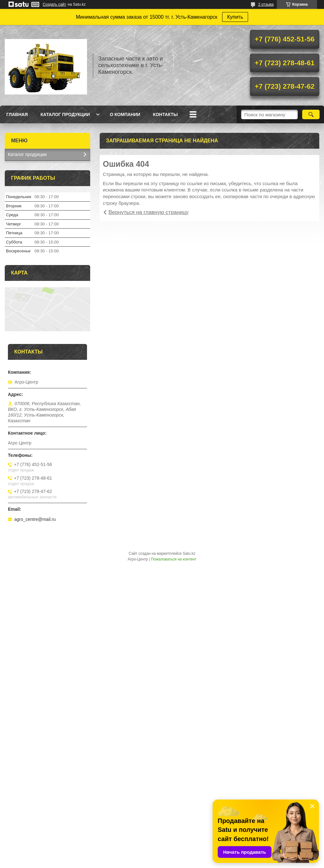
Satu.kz (189, 554)
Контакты (165, 114)
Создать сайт (54, 4)
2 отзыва (266, 4)
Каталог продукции (65, 114)
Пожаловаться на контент (174, 559)
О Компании (125, 114)
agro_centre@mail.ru (35, 519)
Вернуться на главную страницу (149, 212)
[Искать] (311, 114)
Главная (17, 114)
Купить (235, 17)
